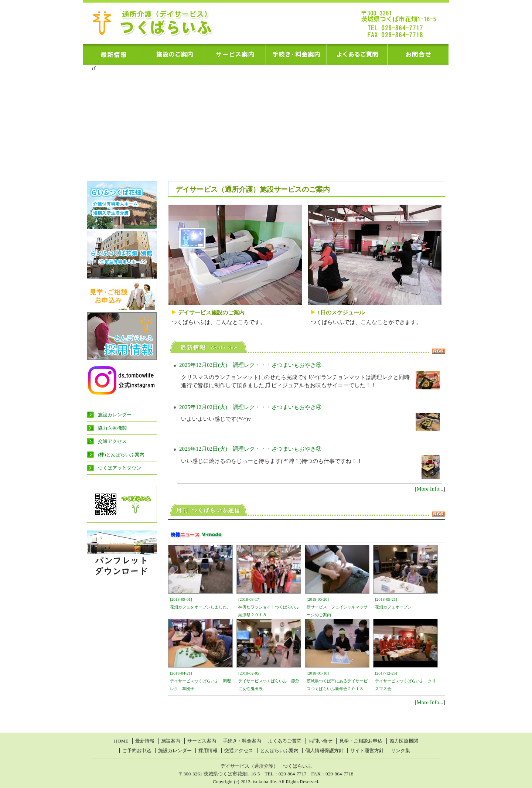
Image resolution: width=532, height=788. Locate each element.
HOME (121, 741)
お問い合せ (320, 741)
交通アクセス (112, 441)
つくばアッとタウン (120, 468)
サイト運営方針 (367, 751)
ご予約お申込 (137, 751)
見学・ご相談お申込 (361, 741)
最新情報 (145, 741)
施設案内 (171, 741)
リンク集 (400, 751)
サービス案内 (202, 741)
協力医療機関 (112, 428)
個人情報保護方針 (324, 751)
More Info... (430, 489)
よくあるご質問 (285, 741)
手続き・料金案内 (242, 741)
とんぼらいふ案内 (279, 751)
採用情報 (208, 751)
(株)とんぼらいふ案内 (121, 455)
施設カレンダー (115, 415)
